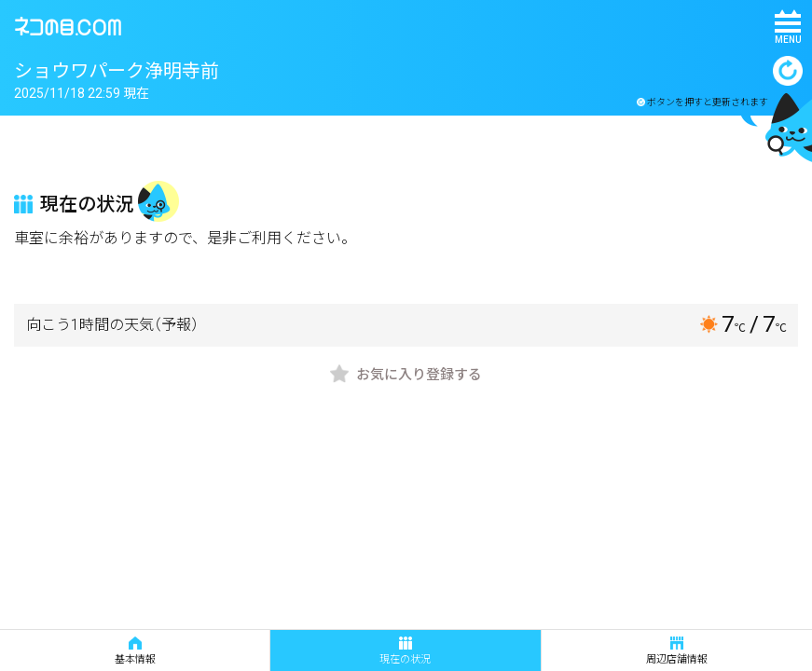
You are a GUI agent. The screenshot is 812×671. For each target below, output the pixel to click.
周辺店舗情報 (677, 651)
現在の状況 (405, 651)
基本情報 (135, 651)
